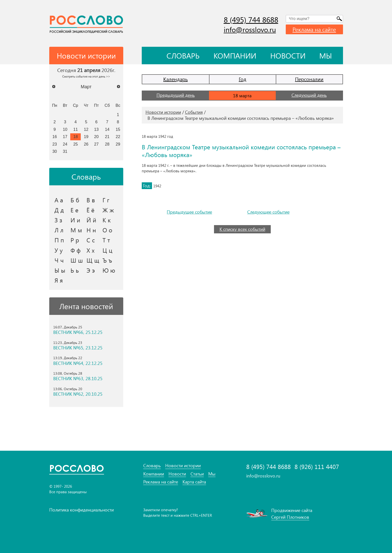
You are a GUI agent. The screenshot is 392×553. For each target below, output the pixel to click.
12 (86, 129)
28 (107, 144)
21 (107, 137)
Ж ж (108, 210)
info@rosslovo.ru (250, 29)
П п (59, 240)
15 (118, 129)
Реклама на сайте (314, 29)
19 (86, 137)
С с (91, 240)
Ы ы (60, 270)
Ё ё (90, 210)
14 (107, 129)
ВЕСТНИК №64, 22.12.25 (78, 363)
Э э (91, 270)
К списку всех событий (242, 229)
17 (65, 137)
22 (118, 137)
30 (54, 151)
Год (242, 79)
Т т (106, 240)
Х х (90, 250)
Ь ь (75, 270)
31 (65, 151)
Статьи (197, 474)
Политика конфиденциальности (81, 510)
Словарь (183, 56)
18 (75, 137)
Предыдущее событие (189, 212)
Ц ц (107, 250)
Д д (59, 210)
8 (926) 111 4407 (317, 467)
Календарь (175, 79)
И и (75, 220)
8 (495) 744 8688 (251, 20)
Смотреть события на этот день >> (86, 76)
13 (96, 129)
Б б (75, 200)
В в (91, 200)
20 (96, 137)
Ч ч (59, 260)
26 (86, 144)
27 (96, 144)
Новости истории (163, 112)
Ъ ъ (107, 260)
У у (59, 250)
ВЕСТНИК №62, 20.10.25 (78, 394)
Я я (59, 280)
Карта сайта (194, 482)
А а (59, 200)
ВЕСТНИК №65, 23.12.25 (78, 348)
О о (107, 230)
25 (75, 144)
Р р (75, 240)
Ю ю (109, 270)
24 (65, 144)
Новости (288, 56)
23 (54, 144)
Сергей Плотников (290, 517)
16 (54, 137)
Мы (326, 56)
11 (75, 129)
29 (118, 144)
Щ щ (93, 260)
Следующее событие (268, 212)
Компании (235, 56)
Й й (91, 220)
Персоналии (309, 79)
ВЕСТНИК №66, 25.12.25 (78, 332)
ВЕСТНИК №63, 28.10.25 (78, 379)
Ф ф (75, 250)
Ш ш (77, 260)
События (194, 112)
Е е (74, 210)
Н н (91, 230)
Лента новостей (86, 306)
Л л (59, 230)
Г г (106, 200)
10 (65, 129)
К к (107, 220)
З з (58, 220)
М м (76, 230)
